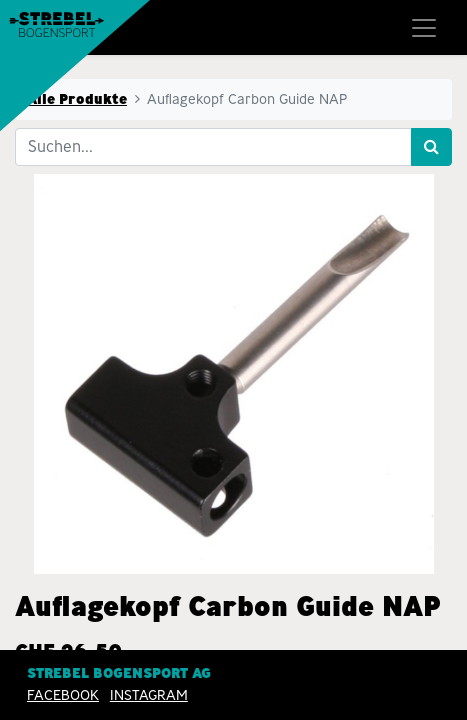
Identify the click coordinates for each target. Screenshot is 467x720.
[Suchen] (431, 147)
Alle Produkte (77, 99)
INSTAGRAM (149, 695)
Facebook (63, 695)
